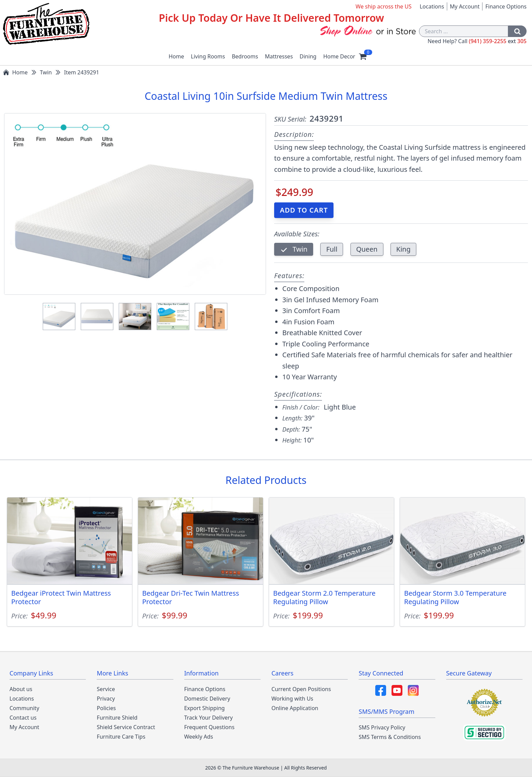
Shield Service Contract (126, 727)
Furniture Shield (117, 718)
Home (176, 56)
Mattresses (279, 56)
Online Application (295, 708)
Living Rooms (208, 56)
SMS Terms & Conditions (390, 737)
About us (21, 689)
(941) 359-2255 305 (498, 41)
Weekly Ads (199, 737)
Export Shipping (205, 708)
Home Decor (339, 56)
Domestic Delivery (207, 699)
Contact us (23, 718)
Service (106, 689)
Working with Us (292, 699)
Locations (432, 6)
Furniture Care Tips (121, 737)
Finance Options (506, 6)
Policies (106, 708)
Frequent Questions (209, 727)
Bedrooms (245, 56)
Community (24, 708)
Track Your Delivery (208, 718)
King (403, 249)
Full (332, 249)
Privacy (106, 699)
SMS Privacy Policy (382, 727)
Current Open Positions (301, 689)
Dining (308, 56)
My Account (465, 6)
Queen (367, 249)
